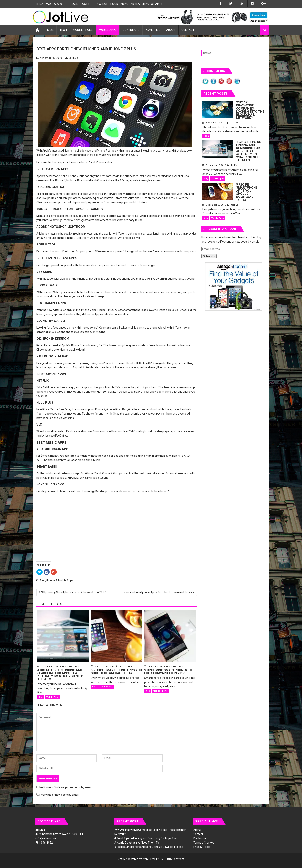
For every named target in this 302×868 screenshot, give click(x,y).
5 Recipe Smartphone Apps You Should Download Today (158, 592)
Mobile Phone (83, 30)
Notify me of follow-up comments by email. (66, 787)
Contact (188, 30)
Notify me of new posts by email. (59, 795)
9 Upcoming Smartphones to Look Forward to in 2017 (73, 592)
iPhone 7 (52, 580)
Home (50, 30)
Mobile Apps (108, 30)
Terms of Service (204, 843)
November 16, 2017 (244, 120)
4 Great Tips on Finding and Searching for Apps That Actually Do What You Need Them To (158, 4)
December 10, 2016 (49, 666)
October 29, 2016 (155, 666)
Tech (63, 30)
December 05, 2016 (103, 666)
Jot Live (72, 58)
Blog (43, 580)
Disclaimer (200, 838)
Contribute (131, 30)
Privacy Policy (202, 847)
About (171, 30)
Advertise (153, 30)
